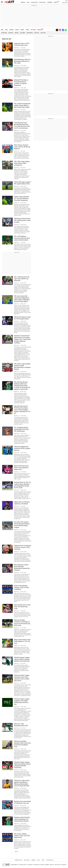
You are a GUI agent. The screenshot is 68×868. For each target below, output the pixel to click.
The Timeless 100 (50, 860)
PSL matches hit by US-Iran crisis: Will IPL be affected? (22, 279)
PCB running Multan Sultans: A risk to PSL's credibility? (22, 587)
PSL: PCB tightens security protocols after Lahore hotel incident (22, 238)
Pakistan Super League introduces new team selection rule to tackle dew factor (22, 678)
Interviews (30, 33)
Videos (43, 860)
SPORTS (27, 30)
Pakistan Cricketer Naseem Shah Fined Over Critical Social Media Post (22, 744)
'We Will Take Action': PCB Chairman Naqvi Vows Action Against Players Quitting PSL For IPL (22, 410)
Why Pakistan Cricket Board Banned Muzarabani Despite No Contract (22, 567)
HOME (2, 30)
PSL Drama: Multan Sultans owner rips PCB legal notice (22, 836)
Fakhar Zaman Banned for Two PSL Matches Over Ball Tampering (22, 198)
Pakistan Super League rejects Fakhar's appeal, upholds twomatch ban (22, 659)
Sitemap (42, 865)
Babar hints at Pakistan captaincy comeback (22, 503)
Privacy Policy (37, 865)
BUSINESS (11, 30)
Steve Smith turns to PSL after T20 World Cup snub (22, 607)
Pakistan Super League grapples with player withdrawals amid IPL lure (22, 702)
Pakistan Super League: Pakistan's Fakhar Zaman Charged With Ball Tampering (22, 765)
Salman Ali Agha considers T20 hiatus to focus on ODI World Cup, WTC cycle (22, 623)
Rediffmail (23, 2)
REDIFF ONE (40, 30)
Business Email (42, 2)
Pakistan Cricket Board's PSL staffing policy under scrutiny (22, 220)
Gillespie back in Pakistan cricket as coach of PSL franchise (23, 547)
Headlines (4, 33)
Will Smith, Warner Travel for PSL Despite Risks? (22, 318)
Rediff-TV (56, 2)
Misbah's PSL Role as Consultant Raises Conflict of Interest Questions (21, 83)
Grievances (64, 865)
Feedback (47, 865)
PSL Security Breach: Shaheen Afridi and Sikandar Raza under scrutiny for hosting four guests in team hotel (22, 386)
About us (52, 865)
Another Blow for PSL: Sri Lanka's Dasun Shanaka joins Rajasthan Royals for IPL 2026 (22, 485)
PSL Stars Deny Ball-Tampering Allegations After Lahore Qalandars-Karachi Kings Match (22, 299)
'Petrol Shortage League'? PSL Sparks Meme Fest (23, 183)
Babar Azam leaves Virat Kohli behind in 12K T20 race (22, 641)
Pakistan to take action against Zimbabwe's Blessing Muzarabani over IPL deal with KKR (22, 783)
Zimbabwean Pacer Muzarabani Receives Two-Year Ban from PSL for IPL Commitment (22, 125)
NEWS (6, 30)
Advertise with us (23, 865)
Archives (43, 33)
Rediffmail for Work (19, 860)
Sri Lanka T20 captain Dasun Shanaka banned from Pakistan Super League (22, 525)
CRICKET (22, 30)
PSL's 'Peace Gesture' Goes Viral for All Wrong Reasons (22, 147)
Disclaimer (30, 865)
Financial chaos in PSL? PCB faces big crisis (22, 44)
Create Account (65, 3)
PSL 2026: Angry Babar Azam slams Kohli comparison (22, 163)
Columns (22, 33)
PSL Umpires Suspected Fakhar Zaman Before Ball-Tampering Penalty (22, 105)
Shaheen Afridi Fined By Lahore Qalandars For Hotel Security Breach (22, 819)
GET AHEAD (33, 30)
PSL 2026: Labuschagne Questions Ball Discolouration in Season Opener (22, 366)
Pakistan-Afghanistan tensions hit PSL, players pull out (22, 448)
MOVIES (17, 30)
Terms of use (58, 865)
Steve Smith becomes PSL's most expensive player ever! (21, 468)
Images (17, 33)
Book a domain (27, 860)
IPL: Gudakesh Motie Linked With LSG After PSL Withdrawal (21, 429)
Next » (17, 852)
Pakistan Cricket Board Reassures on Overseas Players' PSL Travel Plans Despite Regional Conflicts (22, 339)
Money (28, 2)
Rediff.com (16, 865)
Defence (11, 33)
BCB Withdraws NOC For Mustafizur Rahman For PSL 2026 (22, 61)
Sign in (66, 1)
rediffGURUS (50, 2)
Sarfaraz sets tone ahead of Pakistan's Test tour (22, 802)
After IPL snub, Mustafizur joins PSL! (21, 725)
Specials (37, 33)
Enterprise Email (34, 2)
